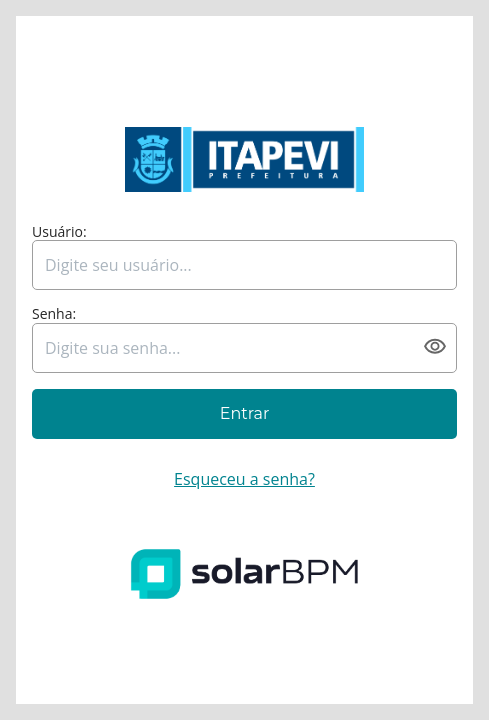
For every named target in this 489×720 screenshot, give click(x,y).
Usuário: (59, 232)
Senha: (54, 314)
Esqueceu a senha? (244, 479)
